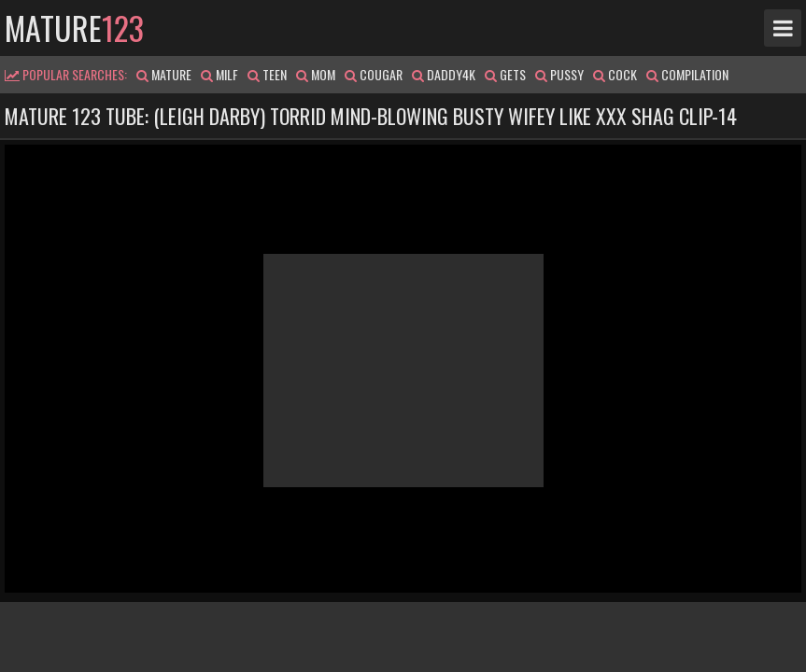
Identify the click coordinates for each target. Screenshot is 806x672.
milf (219, 74)
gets (505, 74)
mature (74, 28)
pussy (559, 74)
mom (316, 74)
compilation (687, 74)
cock (615, 74)
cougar (374, 74)
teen (267, 74)
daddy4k (444, 74)
